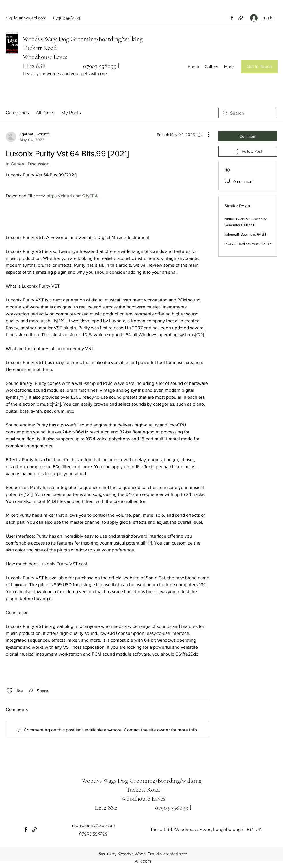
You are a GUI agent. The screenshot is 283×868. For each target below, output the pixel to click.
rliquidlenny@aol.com (26, 18)
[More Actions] (206, 135)
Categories (17, 113)
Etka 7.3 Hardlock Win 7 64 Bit (248, 244)
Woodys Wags (40, 39)
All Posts (45, 113)
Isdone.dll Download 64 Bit (245, 234)
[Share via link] (38, 691)
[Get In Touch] (259, 67)
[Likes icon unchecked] (10, 691)
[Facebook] (232, 18)
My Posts (71, 113)
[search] (248, 113)
